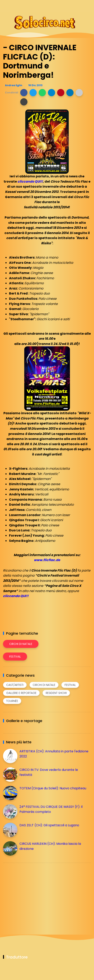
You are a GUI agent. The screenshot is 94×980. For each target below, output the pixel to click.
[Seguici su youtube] (88, 6)
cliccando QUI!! (30, 182)
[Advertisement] (33, 894)
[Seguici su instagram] (67, 6)
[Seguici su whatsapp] (81, 6)
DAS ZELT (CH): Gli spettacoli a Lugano (49, 825)
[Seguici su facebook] (60, 6)
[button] (24, 93)
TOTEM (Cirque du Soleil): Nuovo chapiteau (53, 788)
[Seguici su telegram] (74, 6)
